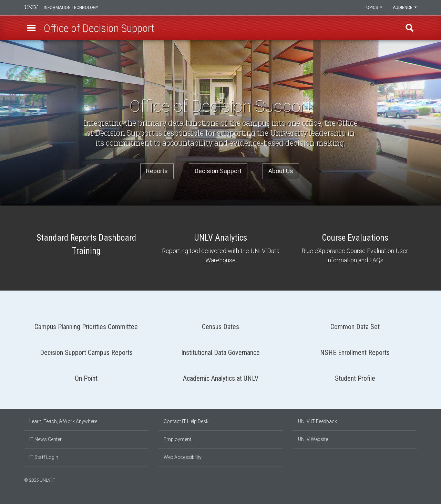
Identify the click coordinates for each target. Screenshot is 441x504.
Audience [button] (405, 8)
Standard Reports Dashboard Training (86, 245)
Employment (177, 439)
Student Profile (355, 376)
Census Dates (220, 324)
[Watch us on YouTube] (415, 479)
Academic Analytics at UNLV (220, 376)
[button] (31, 28)
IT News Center (45, 439)
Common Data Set (355, 324)
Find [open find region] (410, 28)
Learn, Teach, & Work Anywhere (63, 421)
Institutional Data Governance (220, 350)
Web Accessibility (183, 457)
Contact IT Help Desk (186, 421)
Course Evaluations (355, 248)
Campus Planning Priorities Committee (86, 324)
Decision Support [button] (218, 171)
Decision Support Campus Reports (86, 350)
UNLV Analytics (220, 248)
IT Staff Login (44, 457)
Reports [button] (157, 171)
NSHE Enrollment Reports (355, 350)
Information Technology (71, 8)
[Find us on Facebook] (401, 479)
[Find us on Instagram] (405, 479)
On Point (86, 376)
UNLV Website (313, 439)
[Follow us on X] (412, 479)
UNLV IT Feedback (317, 421)
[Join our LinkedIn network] (408, 479)
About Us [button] (281, 171)
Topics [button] (373, 8)
